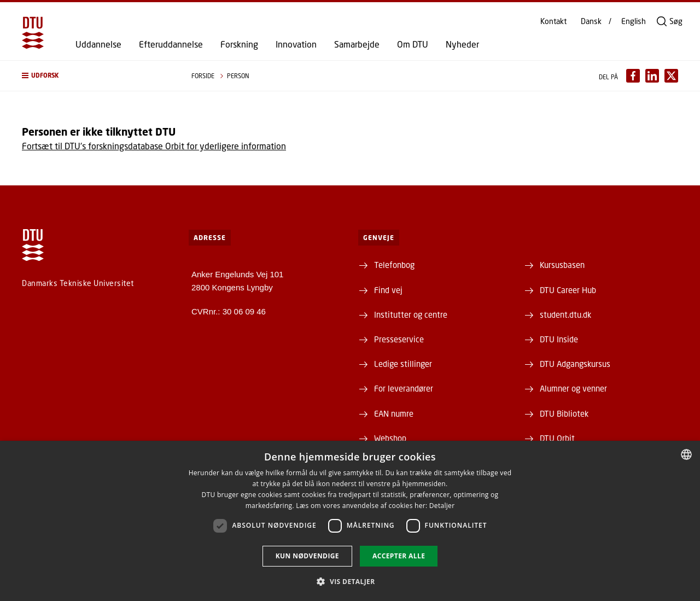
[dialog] (350, 521)
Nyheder (462, 44)
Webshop (390, 438)
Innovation (296, 44)
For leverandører (404, 388)
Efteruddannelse (171, 44)
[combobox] (686, 454)
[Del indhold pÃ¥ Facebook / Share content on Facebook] (633, 76)
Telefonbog (394, 265)
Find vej (388, 290)
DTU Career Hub (568, 290)
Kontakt (553, 21)
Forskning (239, 44)
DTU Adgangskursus (575, 364)
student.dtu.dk (565, 314)
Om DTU (413, 44)
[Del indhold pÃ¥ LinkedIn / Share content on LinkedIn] (652, 76)
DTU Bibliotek (564, 413)
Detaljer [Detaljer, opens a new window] (442, 506)
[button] (96, 76)
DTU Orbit (557, 438)
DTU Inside (559, 339)
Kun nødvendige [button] (307, 556)
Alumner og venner (573, 388)
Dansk (591, 21)
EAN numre (394, 413)
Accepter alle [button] (399, 556)
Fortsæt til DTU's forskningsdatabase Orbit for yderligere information (154, 146)
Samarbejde (357, 44)
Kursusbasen (562, 265)
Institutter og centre (411, 314)
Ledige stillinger (403, 364)
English (634, 21)
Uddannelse (98, 44)
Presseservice (399, 339)
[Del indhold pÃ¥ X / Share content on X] (671, 76)
